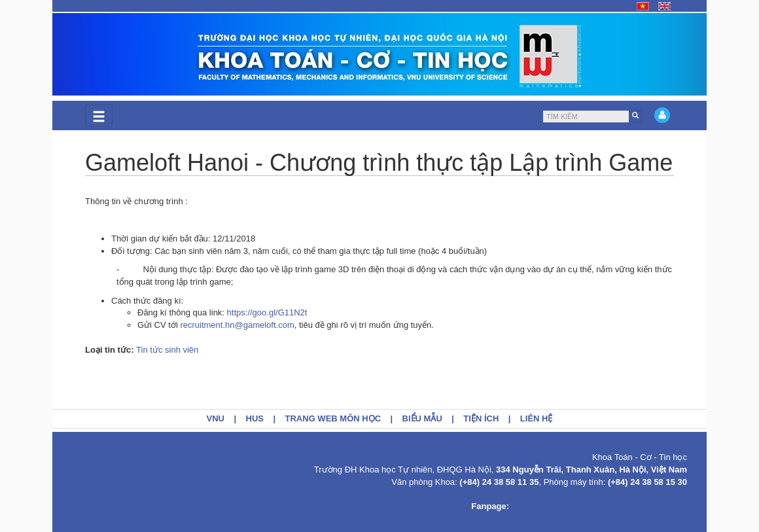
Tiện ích (481, 418)
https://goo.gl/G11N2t (267, 312)
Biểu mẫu (422, 418)
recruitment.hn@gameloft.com (237, 325)
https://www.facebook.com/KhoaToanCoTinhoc (599, 506)
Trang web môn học (333, 418)
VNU (216, 418)
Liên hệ (537, 418)
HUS (255, 418)
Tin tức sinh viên (167, 350)
